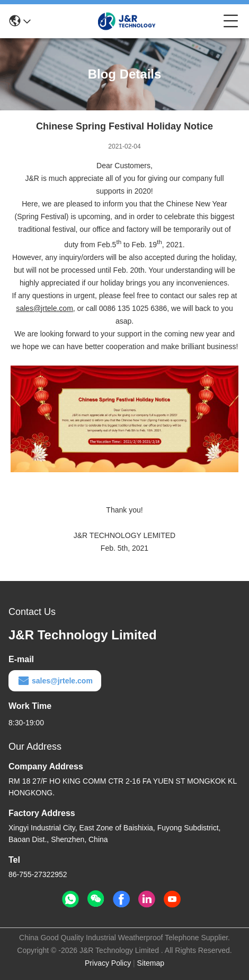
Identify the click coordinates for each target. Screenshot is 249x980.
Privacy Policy (108, 963)
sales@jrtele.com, (45, 308)
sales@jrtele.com (55, 681)
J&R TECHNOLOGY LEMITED (125, 535)
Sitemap (151, 963)
